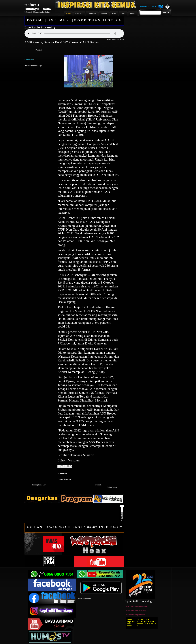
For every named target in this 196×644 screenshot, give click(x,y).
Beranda (98, 485)
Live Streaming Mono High (137, 606)
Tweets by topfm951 (85, 599)
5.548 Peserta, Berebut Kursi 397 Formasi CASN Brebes (62, 42)
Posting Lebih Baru (39, 485)
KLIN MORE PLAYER (116, 39)
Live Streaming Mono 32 (136, 614)
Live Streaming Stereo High (137, 610)
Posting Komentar (64, 479)
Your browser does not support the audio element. (74, 33)
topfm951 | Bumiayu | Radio (38, 7)
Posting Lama (112, 487)
